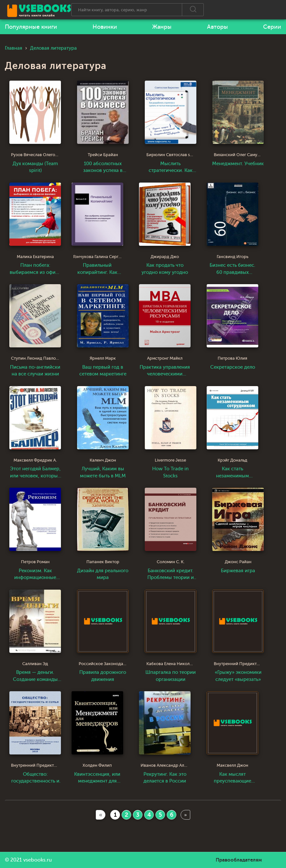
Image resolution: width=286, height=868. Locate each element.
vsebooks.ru (38, 860)
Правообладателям (239, 860)
